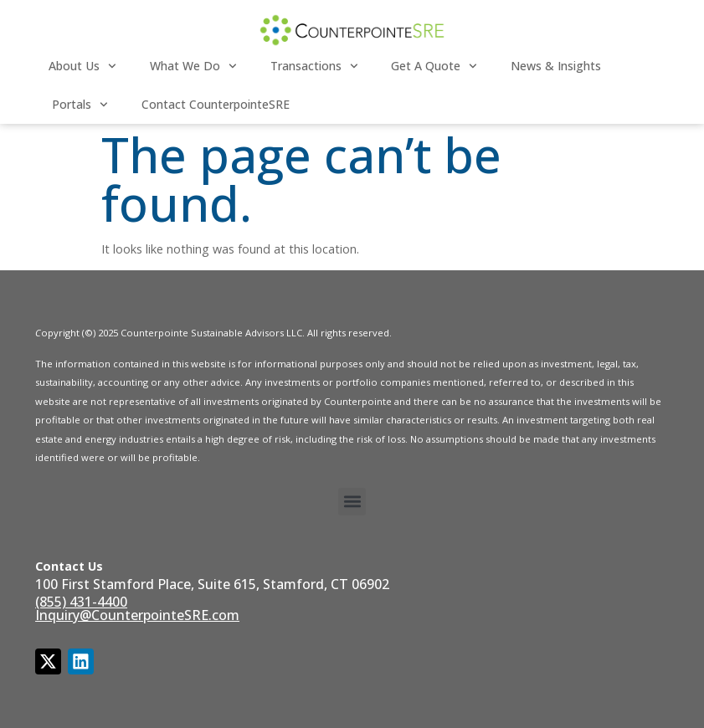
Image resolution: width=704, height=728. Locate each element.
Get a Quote (434, 66)
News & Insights (556, 66)
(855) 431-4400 (81, 602)
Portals (80, 105)
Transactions (314, 66)
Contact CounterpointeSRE (216, 104)
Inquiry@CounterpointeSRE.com (137, 615)
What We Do (193, 66)
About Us (82, 66)
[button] (352, 502)
